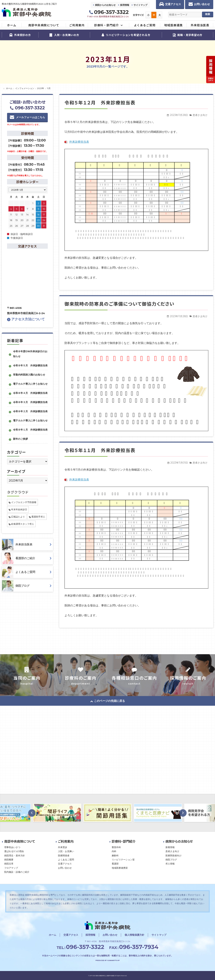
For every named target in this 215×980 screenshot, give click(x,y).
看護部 (115, 864)
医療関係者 (64, 855)
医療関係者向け (173, 855)
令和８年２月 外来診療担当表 (30, 411)
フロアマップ (11, 868)
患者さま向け (200, 115)
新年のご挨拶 (20, 439)
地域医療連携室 (120, 868)
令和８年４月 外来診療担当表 (30, 393)
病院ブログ (171, 860)
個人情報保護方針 (134, 935)
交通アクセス (65, 864)
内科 (114, 851)
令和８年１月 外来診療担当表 (30, 430)
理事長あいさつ (12, 847)
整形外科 (116, 847)
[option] (57, 813)
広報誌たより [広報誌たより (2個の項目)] (18, 517)
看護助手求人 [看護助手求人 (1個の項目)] (38, 517)
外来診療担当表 (79, 142)
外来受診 (63, 847)
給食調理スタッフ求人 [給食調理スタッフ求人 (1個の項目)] (23, 524)
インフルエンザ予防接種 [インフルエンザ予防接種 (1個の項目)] (24, 502)
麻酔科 (115, 855)
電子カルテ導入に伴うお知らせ (30, 384)
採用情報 (125, 5)
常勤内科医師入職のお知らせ (29, 375)
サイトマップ (140, 5)
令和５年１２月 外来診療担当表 (100, 102)
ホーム (53, 935)
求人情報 (170, 864)
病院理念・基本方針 (15, 855)
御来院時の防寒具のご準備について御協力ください (119, 304)
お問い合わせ (65, 868)
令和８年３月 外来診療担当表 (30, 402)
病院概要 (9, 860)
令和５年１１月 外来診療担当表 (100, 450)
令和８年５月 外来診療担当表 (30, 365)
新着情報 (170, 847)
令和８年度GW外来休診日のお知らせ (30, 354)
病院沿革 (9, 864)
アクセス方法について (26, 319)
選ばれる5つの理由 (14, 851)
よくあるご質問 (66, 860)
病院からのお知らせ (105, 5)
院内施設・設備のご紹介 (17, 872)
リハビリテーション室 (123, 860)
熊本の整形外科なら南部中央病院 (105, 976)
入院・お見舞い (66, 851)
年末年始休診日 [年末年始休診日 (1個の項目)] (19, 509)
